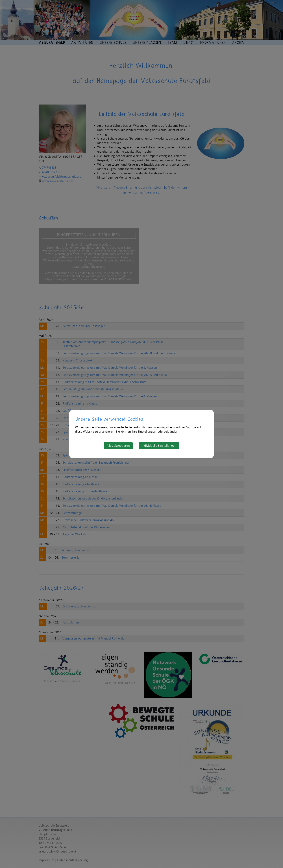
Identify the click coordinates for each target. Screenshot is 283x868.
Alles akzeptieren (118, 446)
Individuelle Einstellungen (159, 446)
